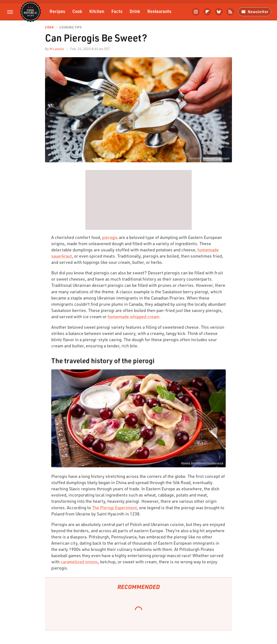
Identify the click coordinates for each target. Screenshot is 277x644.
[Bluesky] (219, 12)
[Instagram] (196, 12)
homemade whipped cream (133, 316)
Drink (135, 11)
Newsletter (255, 12)
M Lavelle (57, 49)
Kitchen (97, 11)
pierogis (110, 237)
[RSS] (230, 12)
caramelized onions (79, 562)
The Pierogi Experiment (114, 508)
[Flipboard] (207, 12)
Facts (117, 11)
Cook (77, 11)
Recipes (57, 11)
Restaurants (159, 11)
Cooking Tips (70, 27)
